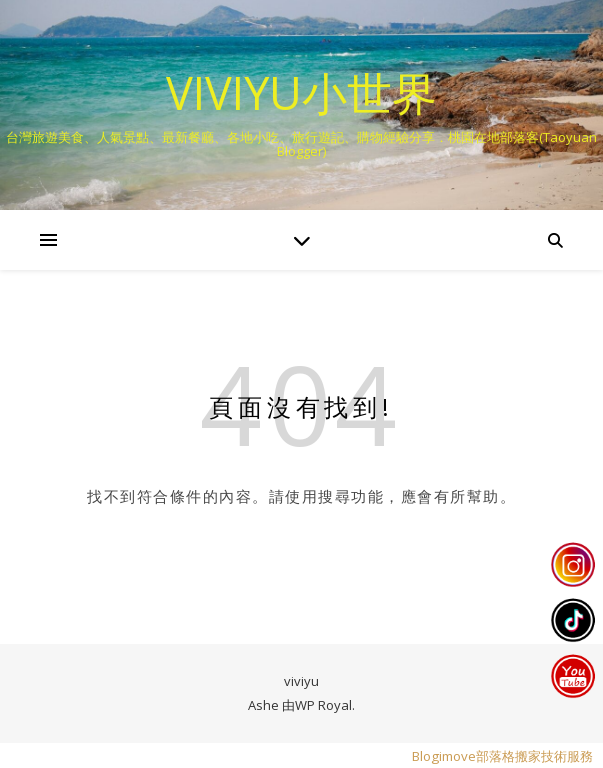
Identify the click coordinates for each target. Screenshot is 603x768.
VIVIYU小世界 (301, 92)
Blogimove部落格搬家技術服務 (502, 756)
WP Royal (323, 705)
